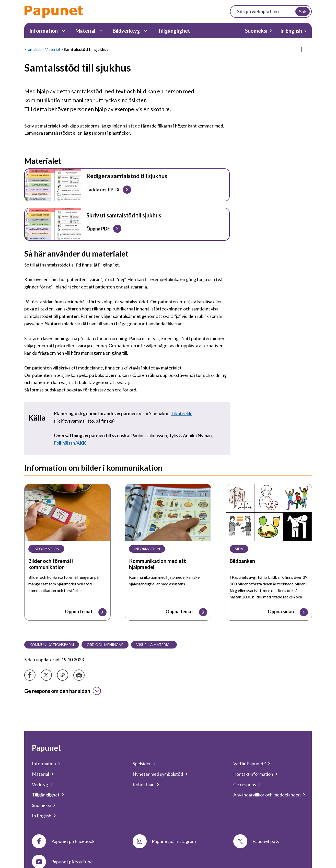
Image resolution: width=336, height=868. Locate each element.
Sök (303, 11)
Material (85, 31)
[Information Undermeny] (63, 31)
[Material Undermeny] (101, 31)
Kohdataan (144, 784)
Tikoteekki (182, 413)
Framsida (32, 49)
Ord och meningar (105, 645)
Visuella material (154, 645)
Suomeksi (256, 31)
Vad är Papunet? (250, 763)
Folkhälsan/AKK (70, 443)
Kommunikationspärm (52, 645)
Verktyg (40, 784)
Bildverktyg (126, 31)
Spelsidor (142, 763)
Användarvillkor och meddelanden (267, 795)
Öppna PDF (98, 229)
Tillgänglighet (174, 31)
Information (44, 31)
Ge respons (245, 784)
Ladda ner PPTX (103, 189)
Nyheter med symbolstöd (158, 774)
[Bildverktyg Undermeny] (146, 31)
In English (291, 31)
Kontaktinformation (253, 774)
